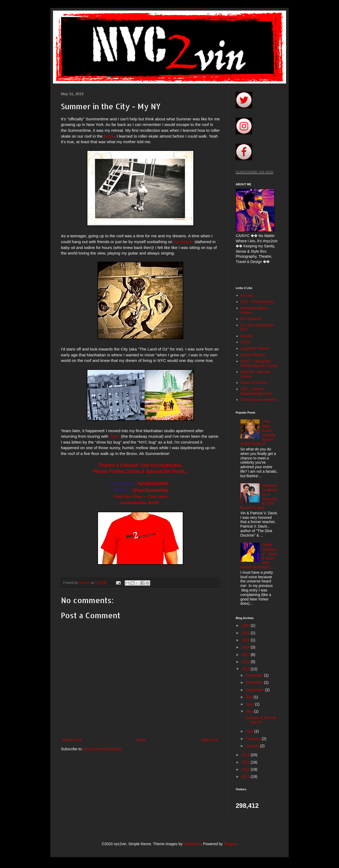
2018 (246, 647)
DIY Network (251, 319)
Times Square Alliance (259, 400)
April (250, 731)
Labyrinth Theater (255, 348)
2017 (246, 655)
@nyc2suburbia (150, 490)
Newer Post (72, 740)
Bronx (109, 136)
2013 (246, 762)
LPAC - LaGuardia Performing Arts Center (259, 363)
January (253, 746)
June (250, 704)
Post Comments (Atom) (103, 749)
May (250, 711)
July (250, 697)
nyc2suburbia (153, 483)
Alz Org (247, 295)
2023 (246, 625)
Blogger (230, 844)
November (255, 682)
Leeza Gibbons (253, 355)
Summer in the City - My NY (261, 720)
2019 (246, 640)
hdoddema (192, 844)
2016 (246, 662)
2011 (246, 777)
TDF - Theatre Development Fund (256, 391)
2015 (246, 669)
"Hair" (115, 436)
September (255, 690)
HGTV (246, 342)
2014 (246, 755)
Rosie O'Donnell (254, 383)
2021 (246, 633)
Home (141, 740)
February (254, 739)
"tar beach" (183, 242)
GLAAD (247, 336)
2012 (246, 769)
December (255, 675)
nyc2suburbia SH (137, 503)
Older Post (210, 740)
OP (156, 503)
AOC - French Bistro (257, 302)
